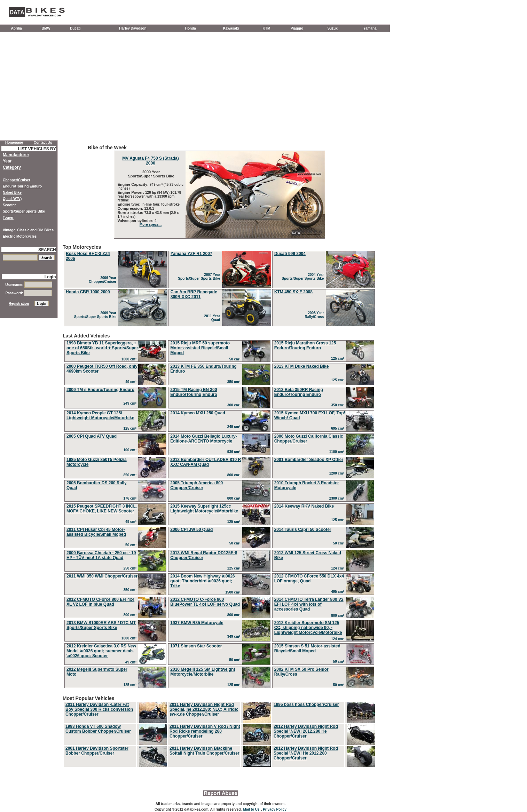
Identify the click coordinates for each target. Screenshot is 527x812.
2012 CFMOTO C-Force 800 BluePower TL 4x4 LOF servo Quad (205, 602)
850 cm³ (131, 475)
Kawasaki (231, 28)
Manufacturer (16, 155)
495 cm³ (339, 592)
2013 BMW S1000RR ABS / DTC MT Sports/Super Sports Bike (101, 625)
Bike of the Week (219, 192)
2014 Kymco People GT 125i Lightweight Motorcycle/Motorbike (100, 415)
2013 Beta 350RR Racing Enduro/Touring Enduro (299, 392)
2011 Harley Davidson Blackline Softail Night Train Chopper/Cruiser (204, 751)
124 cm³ (339, 568)
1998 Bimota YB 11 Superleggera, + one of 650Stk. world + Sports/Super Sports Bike (102, 348)
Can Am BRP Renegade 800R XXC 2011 (194, 294)
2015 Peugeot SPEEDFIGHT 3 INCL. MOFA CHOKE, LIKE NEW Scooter (102, 509)
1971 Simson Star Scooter (196, 646)
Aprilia (17, 28)
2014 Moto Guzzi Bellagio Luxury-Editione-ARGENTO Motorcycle (203, 439)
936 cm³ (235, 452)
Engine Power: (131, 192)
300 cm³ (235, 405)
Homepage (14, 142)
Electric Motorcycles (20, 236)
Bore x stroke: (131, 213)
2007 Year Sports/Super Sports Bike (200, 277)
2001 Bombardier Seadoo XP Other (309, 460)
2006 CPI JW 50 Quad (191, 530)
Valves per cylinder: (136, 221)
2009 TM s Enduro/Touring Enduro (100, 390)
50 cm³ (235, 359)
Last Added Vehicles (219, 511)
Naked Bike (12, 193)
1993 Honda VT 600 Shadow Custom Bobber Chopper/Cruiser (98, 729)
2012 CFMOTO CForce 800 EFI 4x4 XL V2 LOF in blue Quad (100, 602)
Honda (191, 28)
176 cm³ (131, 498)
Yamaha (370, 28)
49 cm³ (132, 382)
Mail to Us (251, 809)
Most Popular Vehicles (219, 732)
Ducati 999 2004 (290, 254)
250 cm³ (131, 568)
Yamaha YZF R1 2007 (191, 254)
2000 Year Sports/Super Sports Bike (150, 174)
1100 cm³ (338, 452)
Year (7, 161)
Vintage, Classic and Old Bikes (28, 230)
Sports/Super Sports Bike (24, 211)
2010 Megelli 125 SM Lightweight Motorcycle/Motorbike (203, 672)
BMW (46, 28)
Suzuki (333, 28)
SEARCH (47, 250)
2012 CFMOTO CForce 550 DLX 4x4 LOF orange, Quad (309, 579)
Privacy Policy (275, 809)
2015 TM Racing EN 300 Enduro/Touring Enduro (194, 392)
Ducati (75, 28)
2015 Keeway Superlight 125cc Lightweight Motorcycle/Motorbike (204, 509)
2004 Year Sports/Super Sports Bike (304, 277)
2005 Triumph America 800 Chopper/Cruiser (196, 485)
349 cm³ (235, 636)
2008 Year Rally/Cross (315, 315)
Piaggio (297, 28)
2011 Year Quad (213, 318)
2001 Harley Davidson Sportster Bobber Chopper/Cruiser (97, 751)
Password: (29, 293)
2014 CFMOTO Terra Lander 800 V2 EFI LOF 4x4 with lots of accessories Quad (309, 604)
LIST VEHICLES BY (37, 149)
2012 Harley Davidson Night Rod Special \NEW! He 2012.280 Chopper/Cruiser (306, 753)
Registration (19, 304)
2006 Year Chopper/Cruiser (103, 280)
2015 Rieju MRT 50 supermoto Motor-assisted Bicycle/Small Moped (200, 348)
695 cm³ (339, 428)
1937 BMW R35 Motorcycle (197, 623)
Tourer (8, 218)
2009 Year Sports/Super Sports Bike (96, 315)
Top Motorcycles (219, 286)
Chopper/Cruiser (17, 180)
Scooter (9, 205)
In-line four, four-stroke (161, 204)
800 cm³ (235, 475)
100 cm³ (131, 450)
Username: (29, 285)
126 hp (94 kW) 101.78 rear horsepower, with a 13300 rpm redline (150, 196)
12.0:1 (149, 209)
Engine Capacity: (134, 184)
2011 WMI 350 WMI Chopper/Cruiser (102, 576)
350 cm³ (235, 382)
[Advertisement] (195, 88)
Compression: (131, 208)
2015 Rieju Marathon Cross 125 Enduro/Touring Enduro (305, 345)
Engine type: (130, 204)
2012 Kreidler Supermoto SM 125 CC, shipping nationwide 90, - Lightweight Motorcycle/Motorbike (308, 628)
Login (50, 277)
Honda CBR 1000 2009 (88, 292)
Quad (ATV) (12, 199)
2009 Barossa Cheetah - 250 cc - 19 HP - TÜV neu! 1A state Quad (101, 555)
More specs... (151, 225)
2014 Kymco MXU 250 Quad (198, 413)
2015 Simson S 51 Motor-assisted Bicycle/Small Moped (307, 648)
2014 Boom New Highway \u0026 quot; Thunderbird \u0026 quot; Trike (202, 581)
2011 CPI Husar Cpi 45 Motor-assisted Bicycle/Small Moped (96, 532)
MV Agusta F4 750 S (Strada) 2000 (150, 161)
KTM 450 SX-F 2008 (293, 292)
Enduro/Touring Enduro (22, 186)
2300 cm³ (338, 498)
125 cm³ (339, 359)
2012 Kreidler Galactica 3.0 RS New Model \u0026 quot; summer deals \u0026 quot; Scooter (101, 651)
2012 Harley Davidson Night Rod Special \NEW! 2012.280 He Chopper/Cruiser (306, 731)
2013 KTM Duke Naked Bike (302, 366)
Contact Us (43, 142)
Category (12, 167)
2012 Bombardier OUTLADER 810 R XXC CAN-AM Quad (206, 462)
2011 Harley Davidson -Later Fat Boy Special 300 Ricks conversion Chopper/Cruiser (99, 709)
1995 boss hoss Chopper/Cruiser (306, 704)
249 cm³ (131, 403)
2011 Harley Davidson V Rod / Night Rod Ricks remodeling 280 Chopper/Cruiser (205, 731)
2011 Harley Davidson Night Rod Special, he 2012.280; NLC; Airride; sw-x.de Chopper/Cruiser (204, 709)
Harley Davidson (133, 28)
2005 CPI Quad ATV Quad (92, 436)
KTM (267, 28)
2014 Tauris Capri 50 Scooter (303, 530)
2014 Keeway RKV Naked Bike (304, 506)
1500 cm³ (234, 592)
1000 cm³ (130, 359)
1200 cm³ (338, 473)
